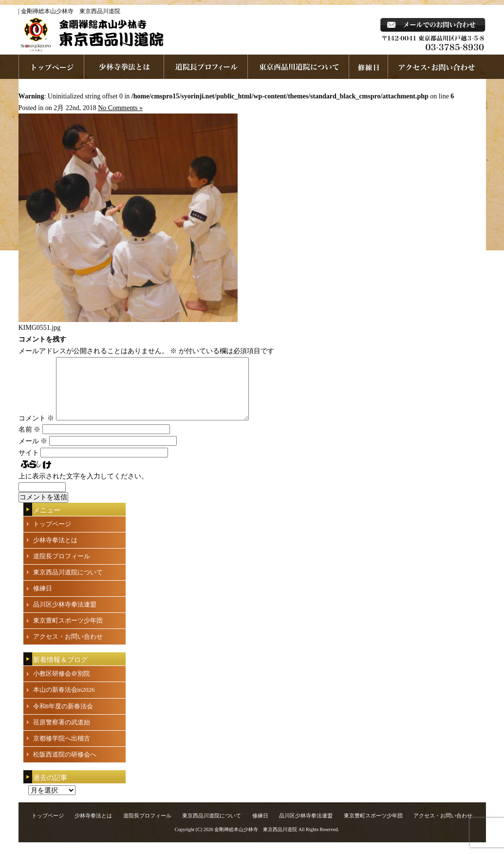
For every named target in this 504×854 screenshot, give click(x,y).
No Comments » (120, 108)
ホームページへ (51, 67)
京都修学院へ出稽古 (62, 750)
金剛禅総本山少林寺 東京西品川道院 (256, 841)
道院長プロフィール (206, 67)
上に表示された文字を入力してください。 (83, 488)
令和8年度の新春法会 (63, 718)
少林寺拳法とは (124, 67)
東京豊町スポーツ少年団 (68, 632)
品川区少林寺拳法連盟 (65, 616)
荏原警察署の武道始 (62, 734)
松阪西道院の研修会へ (65, 766)
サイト (29, 465)
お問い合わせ (437, 67)
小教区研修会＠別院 (62, 685)
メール (33, 453)
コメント (37, 430)
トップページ (52, 536)
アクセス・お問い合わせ (68, 648)
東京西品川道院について (299, 67)
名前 (30, 441)
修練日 (43, 600)
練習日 (369, 67)
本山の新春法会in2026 (64, 701)
